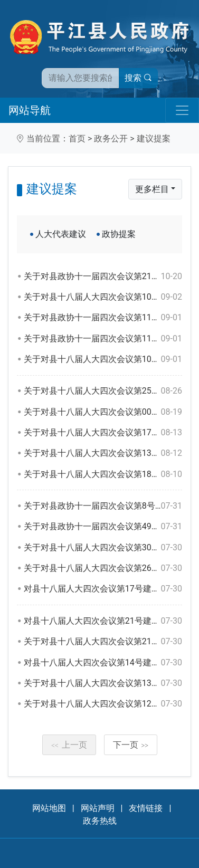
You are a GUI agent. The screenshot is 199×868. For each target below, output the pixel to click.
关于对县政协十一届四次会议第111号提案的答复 (103, 318)
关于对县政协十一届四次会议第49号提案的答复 (103, 527)
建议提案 (154, 139)
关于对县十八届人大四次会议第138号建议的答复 (103, 453)
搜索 (138, 78)
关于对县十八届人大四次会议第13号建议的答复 (103, 683)
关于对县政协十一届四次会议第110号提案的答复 (103, 339)
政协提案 (119, 234)
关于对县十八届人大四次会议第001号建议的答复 (103, 412)
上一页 (69, 745)
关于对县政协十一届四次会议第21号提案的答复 (103, 276)
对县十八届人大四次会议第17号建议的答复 (103, 589)
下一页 (131, 745)
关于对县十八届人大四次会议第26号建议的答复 (103, 568)
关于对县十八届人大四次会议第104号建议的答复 (103, 359)
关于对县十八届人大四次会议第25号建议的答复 (103, 391)
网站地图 (49, 808)
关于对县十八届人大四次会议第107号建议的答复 (103, 297)
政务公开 (111, 139)
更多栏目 (152, 189)
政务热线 (100, 821)
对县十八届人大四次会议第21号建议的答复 (103, 621)
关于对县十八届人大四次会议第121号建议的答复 (103, 704)
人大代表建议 (61, 234)
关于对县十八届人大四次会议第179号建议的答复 (103, 433)
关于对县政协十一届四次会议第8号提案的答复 (103, 506)
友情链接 (146, 808)
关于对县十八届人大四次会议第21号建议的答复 (103, 642)
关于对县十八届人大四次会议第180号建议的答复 (103, 474)
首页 (77, 139)
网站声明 (98, 808)
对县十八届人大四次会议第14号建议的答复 (103, 663)
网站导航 (30, 110)
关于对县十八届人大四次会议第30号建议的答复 (103, 548)
